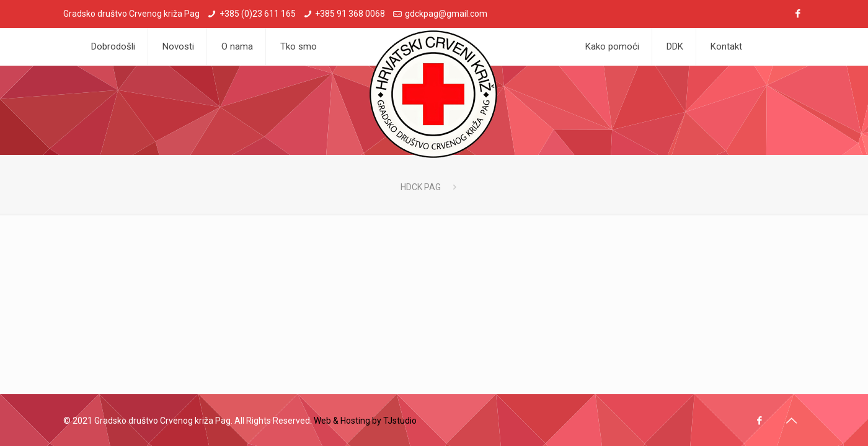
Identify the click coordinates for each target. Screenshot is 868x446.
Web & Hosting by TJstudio (365, 421)
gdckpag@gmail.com (446, 14)
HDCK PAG (421, 187)
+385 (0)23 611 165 (258, 14)
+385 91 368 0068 (350, 14)
